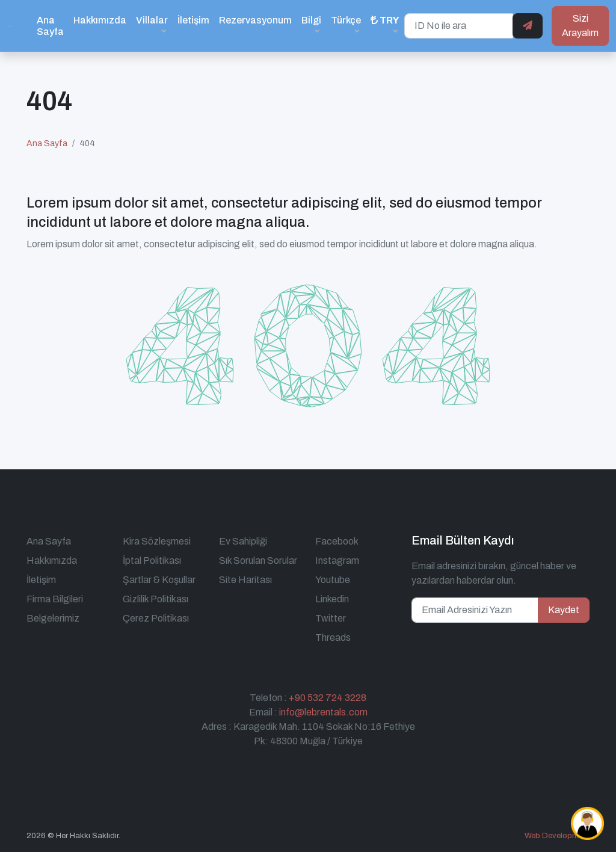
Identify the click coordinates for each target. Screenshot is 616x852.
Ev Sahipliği (243, 541)
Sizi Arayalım (580, 26)
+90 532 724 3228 (328, 698)
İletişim (193, 20)
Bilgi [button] (311, 20)
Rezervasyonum (255, 20)
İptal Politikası (152, 560)
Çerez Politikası (156, 618)
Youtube (333, 580)
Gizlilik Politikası (156, 599)
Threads (333, 637)
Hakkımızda (100, 20)
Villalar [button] (152, 20)
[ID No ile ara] (459, 26)
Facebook (337, 541)
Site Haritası (245, 580)
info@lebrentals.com (323, 712)
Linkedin (332, 599)
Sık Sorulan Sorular (258, 560)
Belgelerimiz (53, 618)
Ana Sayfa (50, 26)
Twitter (331, 618)
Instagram (337, 560)
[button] (385, 26)
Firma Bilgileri (55, 599)
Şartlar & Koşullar (159, 580)
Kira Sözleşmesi (157, 541)
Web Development (557, 836)
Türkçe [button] (346, 20)
